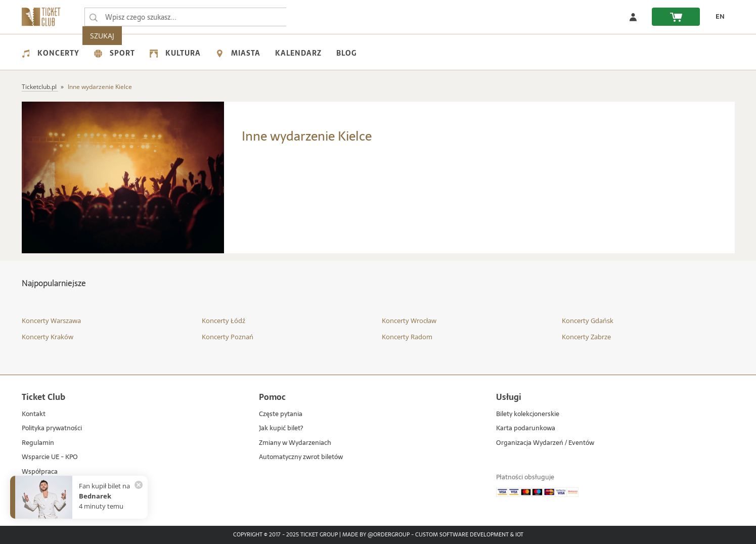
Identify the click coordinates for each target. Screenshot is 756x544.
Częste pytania (281, 414)
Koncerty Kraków (48, 337)
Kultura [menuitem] (175, 53)
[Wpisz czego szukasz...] (94, 17)
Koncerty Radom (407, 337)
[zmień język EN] (718, 17)
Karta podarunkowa (526, 428)
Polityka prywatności (52, 428)
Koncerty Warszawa (51, 321)
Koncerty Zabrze (586, 337)
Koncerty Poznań (228, 337)
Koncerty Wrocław (409, 321)
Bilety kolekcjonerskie (528, 414)
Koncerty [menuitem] (51, 53)
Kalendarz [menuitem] (298, 53)
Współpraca (40, 472)
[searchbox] (186, 17)
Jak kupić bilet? (281, 428)
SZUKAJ (306, 17)
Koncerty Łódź (224, 321)
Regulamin (38, 443)
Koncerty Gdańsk (588, 321)
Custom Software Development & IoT (469, 535)
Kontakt (34, 414)
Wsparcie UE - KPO (50, 457)
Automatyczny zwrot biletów (301, 457)
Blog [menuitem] (346, 53)
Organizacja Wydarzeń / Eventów (545, 443)
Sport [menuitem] (115, 53)
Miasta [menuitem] (238, 53)
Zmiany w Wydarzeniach (295, 443)
